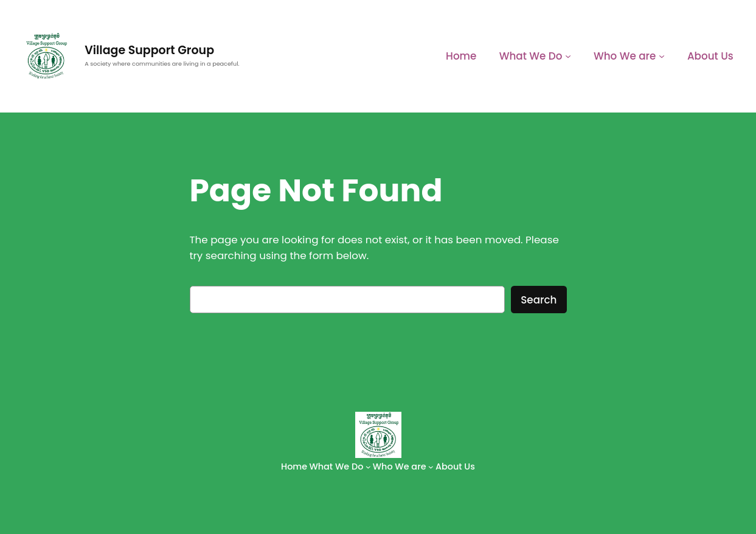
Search (539, 300)
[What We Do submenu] (568, 56)
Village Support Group (149, 50)
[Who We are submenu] (662, 56)
